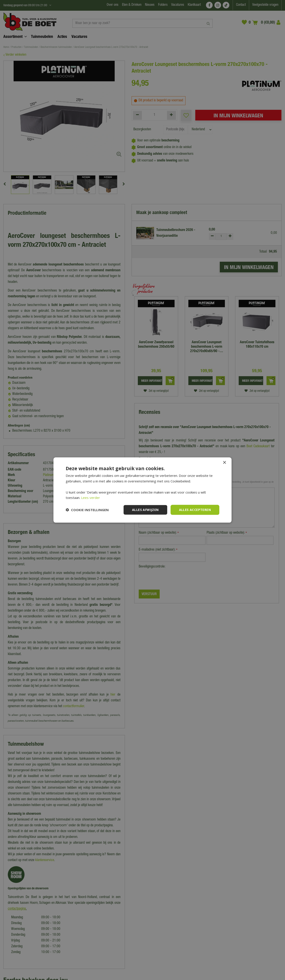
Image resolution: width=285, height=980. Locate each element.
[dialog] (142, 490)
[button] (87, 510)
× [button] (224, 463)
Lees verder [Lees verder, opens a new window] (91, 498)
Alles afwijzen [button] (145, 510)
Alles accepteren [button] (195, 510)
